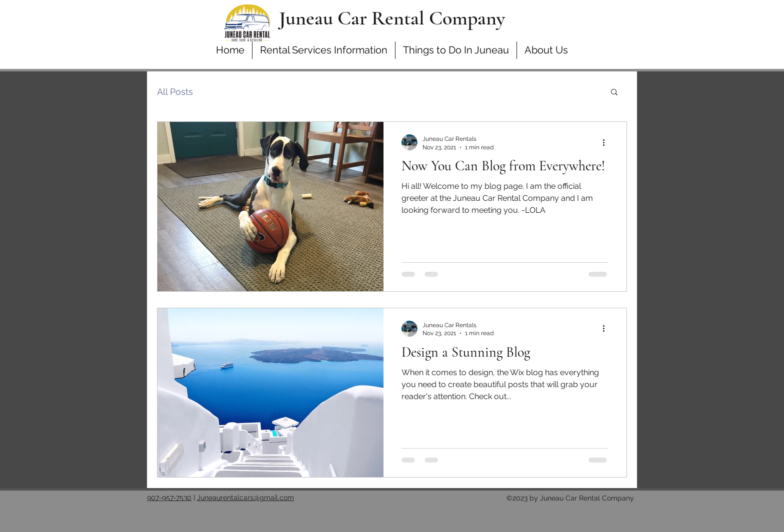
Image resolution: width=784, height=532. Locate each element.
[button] (614, 93)
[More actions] (607, 142)
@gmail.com (274, 498)
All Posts (175, 92)
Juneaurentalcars (225, 498)
